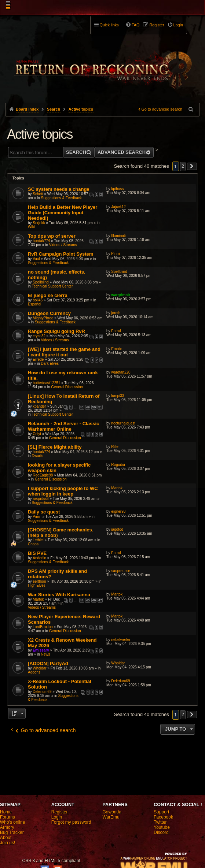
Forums (8, 817)
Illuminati (118, 236)
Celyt (37, 434)
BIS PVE (37, 553)
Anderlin (39, 558)
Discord (161, 832)
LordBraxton (43, 627)
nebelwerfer (121, 640)
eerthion (39, 581)
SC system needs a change (59, 189)
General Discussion (67, 387)
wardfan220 (121, 372)
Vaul (36, 259)
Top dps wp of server (52, 236)
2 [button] (183, 166)
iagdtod (117, 529)
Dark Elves (50, 363)
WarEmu (111, 817)
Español (34, 304)
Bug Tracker (12, 832)
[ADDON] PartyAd (48, 663)
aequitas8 (41, 499)
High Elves (37, 585)
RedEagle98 (43, 475)
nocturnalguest (123, 423)
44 (82, 600)
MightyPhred (43, 318)
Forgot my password (71, 822)
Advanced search (122, 152)
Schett (38, 194)
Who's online (12, 822)
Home (6, 812)
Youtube (162, 827)
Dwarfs (38, 456)
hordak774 (41, 241)
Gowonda (112, 812)
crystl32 (39, 336)
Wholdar (39, 668)
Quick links (109, 25)
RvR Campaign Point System (61, 254)
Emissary (41, 650)
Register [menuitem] (157, 25)
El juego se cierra (48, 295)
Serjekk (39, 223)
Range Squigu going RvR (56, 331)
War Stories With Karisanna (59, 595)
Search (76, 152)
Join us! (8, 843)
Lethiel (38, 540)
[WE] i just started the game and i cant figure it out (64, 352)
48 (82, 407)
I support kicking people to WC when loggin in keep (63, 491)
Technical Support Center (52, 286)
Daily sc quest (44, 512)
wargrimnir (121, 295)
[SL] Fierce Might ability (55, 447)
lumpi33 (118, 396)
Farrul (116, 331)
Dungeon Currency (49, 313)
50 (94, 407)
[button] (192, 166)
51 (100, 407)
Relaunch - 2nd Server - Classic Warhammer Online (63, 426)
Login (57, 817)
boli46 (38, 300)
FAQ (136, 25)
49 (88, 407)
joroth (116, 313)
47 (100, 600)
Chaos (33, 544)
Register (60, 812)
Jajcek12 (118, 207)
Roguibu (118, 465)
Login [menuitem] (178, 25)
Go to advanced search (162, 109)
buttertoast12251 (46, 383)
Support (161, 812)
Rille (115, 447)
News (46, 654)
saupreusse (121, 571)
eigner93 (118, 511)
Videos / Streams (63, 245)
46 (94, 600)
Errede (38, 359)
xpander (39, 406)
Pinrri (115, 254)
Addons (34, 672)
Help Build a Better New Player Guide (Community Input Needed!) (63, 213)
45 (88, 600)
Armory (7, 827)
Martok (117, 488)
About (6, 838)
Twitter (160, 822)
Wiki (31, 227)
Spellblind (41, 282)
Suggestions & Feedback (61, 198)
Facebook (163, 817)
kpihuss (117, 189)
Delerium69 (42, 692)
